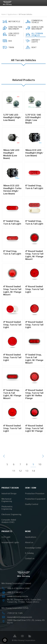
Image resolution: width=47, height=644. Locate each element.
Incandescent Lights (10, 542)
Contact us (30, 558)
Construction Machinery (12, 28)
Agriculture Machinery (35, 28)
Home (4, 14)
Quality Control (32, 504)
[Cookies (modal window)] (5, 640)
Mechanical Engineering (7, 500)
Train (8, 47)
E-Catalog (29, 553)
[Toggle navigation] (43, 3)
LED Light (6, 537)
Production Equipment (35, 499)
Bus (7, 41)
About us (29, 542)
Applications (12, 14)
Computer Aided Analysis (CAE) (9, 521)
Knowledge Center (33, 548)
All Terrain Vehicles (34, 34)
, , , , (24, 601)
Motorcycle (11, 21)
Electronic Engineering (11, 514)
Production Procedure (35, 493)
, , (26, 621)
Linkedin (30, 635)
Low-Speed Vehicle (11, 34)
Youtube (22, 635)
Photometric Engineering (7, 508)
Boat (31, 47)
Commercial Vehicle (34, 21)
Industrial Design (9, 493)
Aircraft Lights (33, 41)
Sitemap (15, 635)
